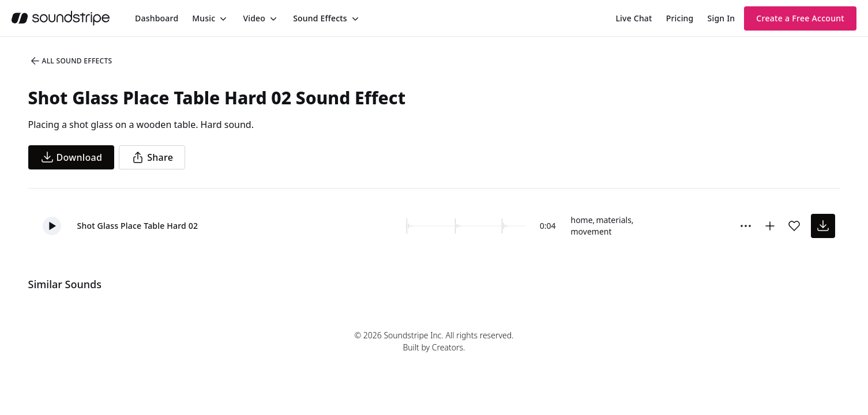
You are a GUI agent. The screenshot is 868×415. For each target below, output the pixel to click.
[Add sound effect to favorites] (794, 226)
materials (613, 220)
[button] (52, 226)
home (582, 220)
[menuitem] (157, 18)
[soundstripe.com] (61, 18)
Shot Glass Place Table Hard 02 (138, 226)
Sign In (722, 18)
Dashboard (157, 18)
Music (204, 18)
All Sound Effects (71, 61)
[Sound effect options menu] (746, 226)
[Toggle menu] (222, 18)
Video (254, 18)
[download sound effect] (823, 226)
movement (591, 231)
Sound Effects (320, 18)
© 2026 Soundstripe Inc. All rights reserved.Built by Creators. (434, 341)
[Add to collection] (770, 226)
